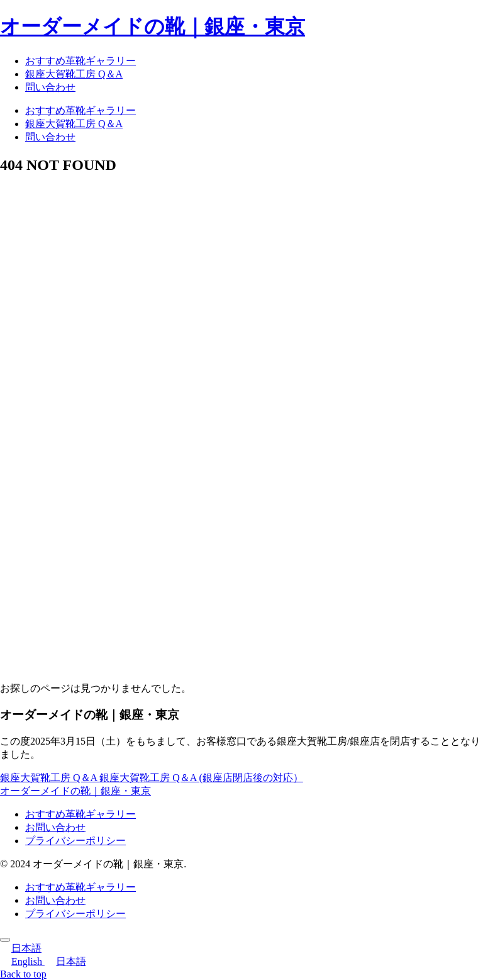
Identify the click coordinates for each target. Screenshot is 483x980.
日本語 (21, 948)
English (22, 961)
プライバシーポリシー (75, 841)
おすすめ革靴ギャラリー (80, 814)
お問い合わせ (55, 827)
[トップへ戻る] (5, 940)
